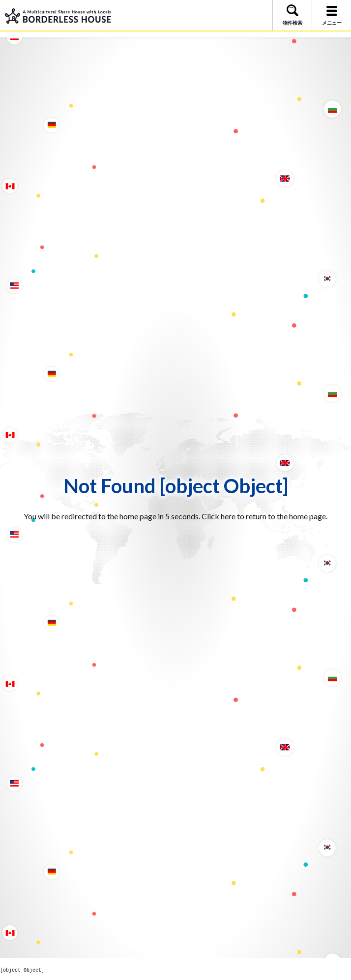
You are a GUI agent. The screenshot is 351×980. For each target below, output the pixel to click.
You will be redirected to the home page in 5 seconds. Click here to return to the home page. (175, 516)
